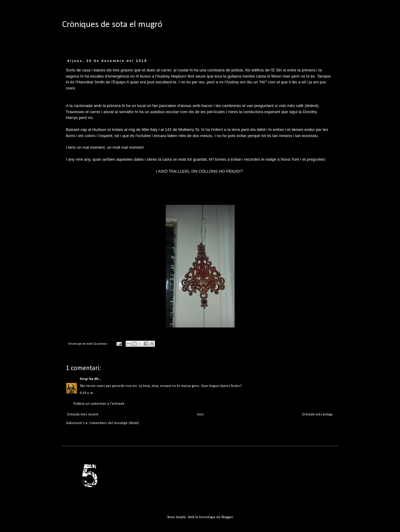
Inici (200, 415)
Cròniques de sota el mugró (112, 25)
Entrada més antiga (317, 415)
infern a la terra (226, 130)
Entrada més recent (83, 415)
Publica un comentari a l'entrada (99, 404)
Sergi (84, 379)
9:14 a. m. (87, 393)
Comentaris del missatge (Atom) (114, 423)
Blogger (227, 517)
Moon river (281, 76)
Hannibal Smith (91, 82)
